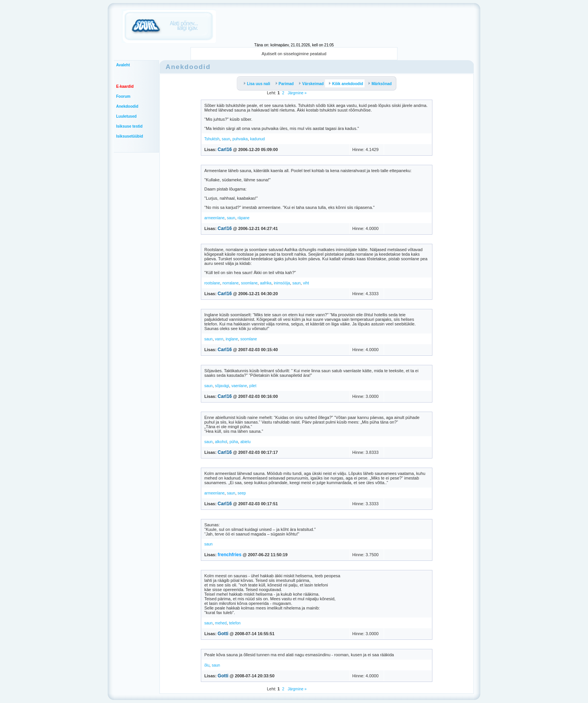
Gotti (223, 634)
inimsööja (282, 283)
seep (242, 493)
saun (226, 139)
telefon (235, 623)
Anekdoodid (127, 106)
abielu (246, 442)
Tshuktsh (212, 139)
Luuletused (126, 116)
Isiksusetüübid (130, 136)
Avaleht (123, 65)
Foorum (123, 96)
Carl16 (225, 149)
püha (234, 442)
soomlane (249, 283)
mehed (221, 623)
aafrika (266, 283)
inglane (232, 339)
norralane (230, 283)
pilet (253, 386)
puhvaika (240, 139)
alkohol (221, 442)
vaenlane (239, 386)
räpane (244, 218)
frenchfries (230, 555)
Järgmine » (297, 93)
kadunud (258, 139)
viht (306, 283)
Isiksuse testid (129, 126)
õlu (207, 665)
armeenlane (214, 218)
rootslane (212, 283)
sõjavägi (222, 386)
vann (219, 339)
